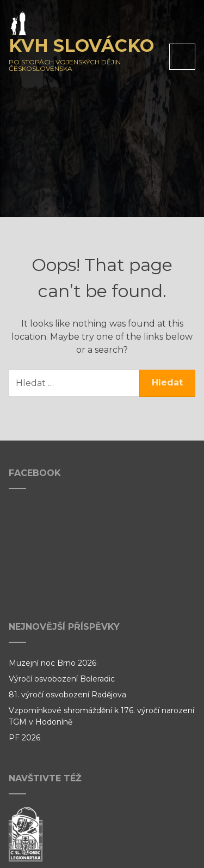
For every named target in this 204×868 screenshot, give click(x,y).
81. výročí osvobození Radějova (67, 695)
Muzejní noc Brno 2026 (52, 663)
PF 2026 (24, 738)
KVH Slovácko (81, 46)
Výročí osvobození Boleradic (62, 679)
